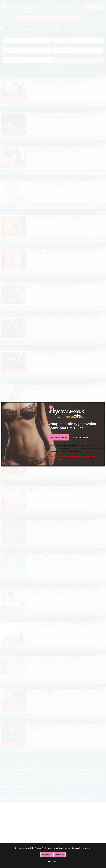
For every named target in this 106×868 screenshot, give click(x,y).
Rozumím (59, 855)
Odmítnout (53, 861)
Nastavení (47, 855)
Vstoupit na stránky (59, 437)
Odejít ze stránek (81, 437)
